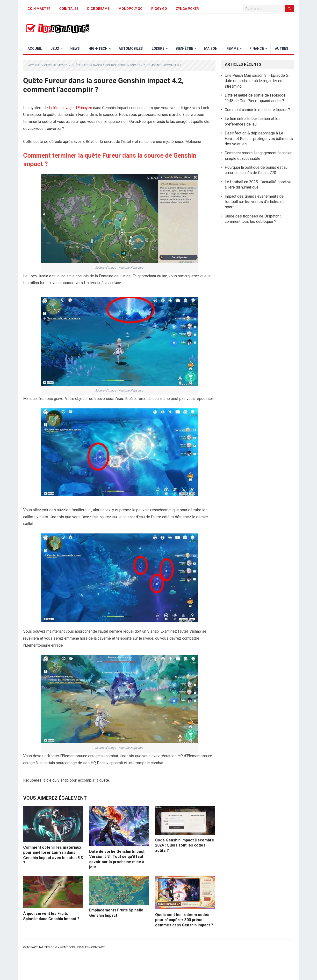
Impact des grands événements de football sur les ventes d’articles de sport (255, 202)
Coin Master (39, 9)
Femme (232, 49)
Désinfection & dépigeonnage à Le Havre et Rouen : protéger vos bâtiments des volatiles (259, 139)
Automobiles (131, 49)
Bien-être (184, 49)
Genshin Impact (56, 65)
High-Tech (98, 49)
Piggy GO (159, 9)
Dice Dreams (98, 9)
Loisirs (158, 49)
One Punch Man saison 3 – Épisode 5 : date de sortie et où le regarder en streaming (257, 81)
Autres (282, 49)
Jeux (55, 49)
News (75, 49)
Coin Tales (69, 9)
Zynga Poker (187, 9)
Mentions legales (74, 947)
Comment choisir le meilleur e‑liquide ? (257, 110)
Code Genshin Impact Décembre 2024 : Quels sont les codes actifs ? (185, 845)
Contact (98, 947)
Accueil (35, 49)
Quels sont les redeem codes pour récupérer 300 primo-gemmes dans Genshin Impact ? (184, 920)
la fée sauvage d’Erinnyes (70, 108)
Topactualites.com (42, 947)
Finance (257, 49)
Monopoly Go (130, 9)
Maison (211, 49)
